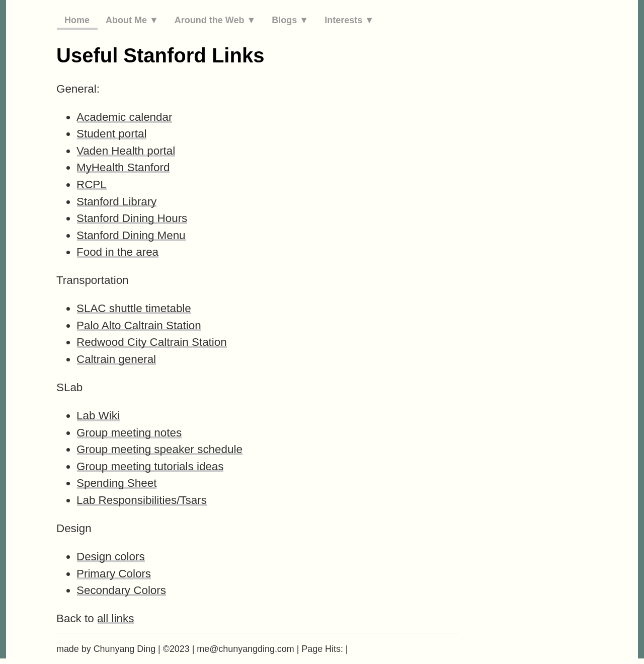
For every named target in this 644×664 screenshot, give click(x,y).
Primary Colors (114, 574)
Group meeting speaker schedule (159, 449)
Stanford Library (116, 202)
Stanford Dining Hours (132, 218)
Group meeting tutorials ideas (150, 466)
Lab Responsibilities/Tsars (142, 500)
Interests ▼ (349, 20)
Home (77, 20)
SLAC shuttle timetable (134, 308)
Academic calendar (124, 117)
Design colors (111, 557)
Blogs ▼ (290, 20)
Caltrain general (116, 359)
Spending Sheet (116, 483)
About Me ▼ (132, 20)
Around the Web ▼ (215, 20)
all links (115, 618)
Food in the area (117, 252)
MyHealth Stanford (123, 167)
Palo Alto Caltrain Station (139, 325)
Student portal (111, 134)
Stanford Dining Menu (131, 235)
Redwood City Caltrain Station (152, 342)
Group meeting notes (129, 433)
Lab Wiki (98, 416)
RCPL (92, 185)
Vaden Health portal (126, 151)
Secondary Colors (121, 590)
